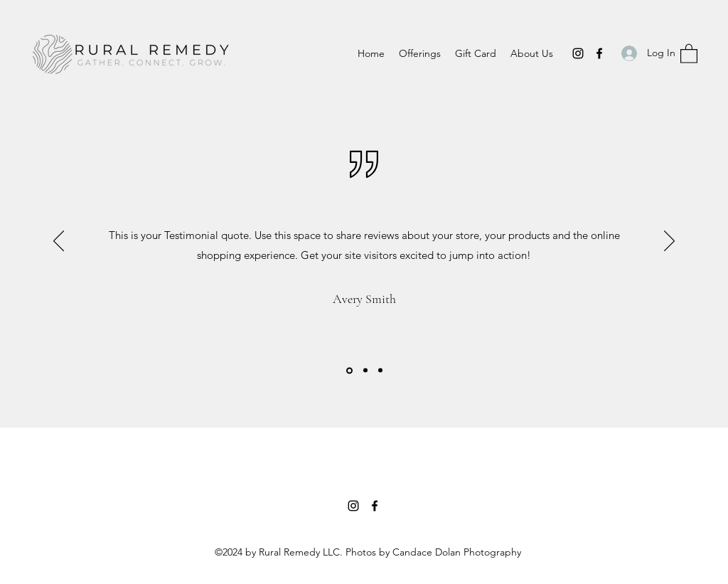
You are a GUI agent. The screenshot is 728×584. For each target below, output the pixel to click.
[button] (689, 53)
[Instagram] (578, 53)
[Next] (669, 242)
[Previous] (59, 242)
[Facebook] (599, 53)
